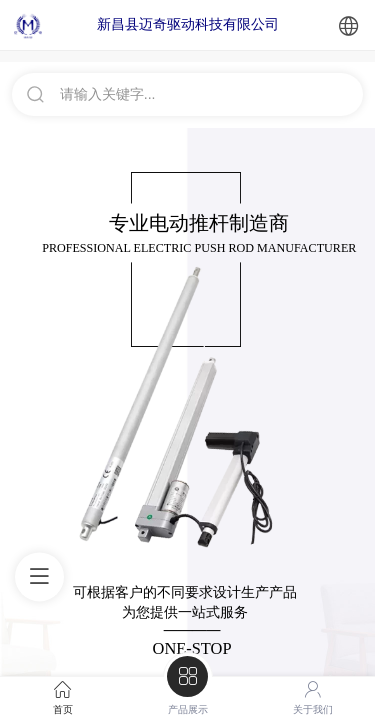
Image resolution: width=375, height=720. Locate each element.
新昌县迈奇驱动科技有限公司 (188, 24)
